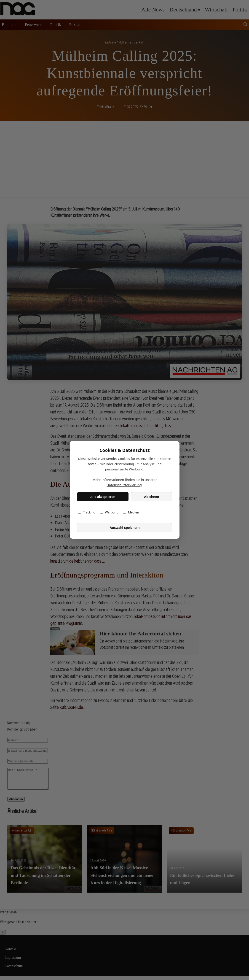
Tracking (87, 512)
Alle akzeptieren (103, 497)
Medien (131, 512)
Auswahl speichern (124, 528)
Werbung (109, 512)
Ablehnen (151, 497)
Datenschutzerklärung (124, 485)
